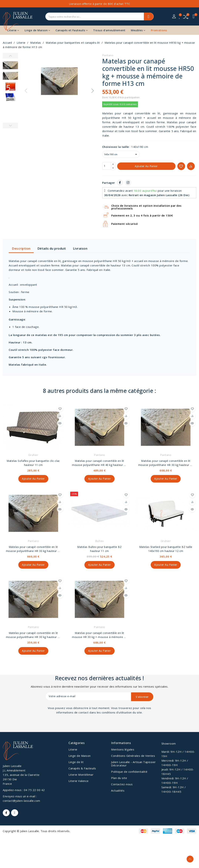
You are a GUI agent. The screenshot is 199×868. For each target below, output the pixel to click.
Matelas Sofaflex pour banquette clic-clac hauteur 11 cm (33, 463)
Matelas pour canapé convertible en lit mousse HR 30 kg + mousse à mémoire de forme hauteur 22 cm (99, 636)
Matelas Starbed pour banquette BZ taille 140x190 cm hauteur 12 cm (166, 549)
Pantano (108, 55)
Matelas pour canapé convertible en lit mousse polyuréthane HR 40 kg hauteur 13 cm (99, 463)
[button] (92, 91)
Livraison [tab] (80, 248)
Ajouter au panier (146, 166)
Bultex (99, 541)
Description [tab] (21, 248)
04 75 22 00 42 (34, 791)
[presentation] (76, 726)
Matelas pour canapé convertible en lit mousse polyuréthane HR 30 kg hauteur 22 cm (33, 549)
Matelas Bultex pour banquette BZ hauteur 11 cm (99, 549)
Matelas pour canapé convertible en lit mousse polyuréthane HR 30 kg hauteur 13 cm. (33, 636)
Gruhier (33, 455)
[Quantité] (107, 166)
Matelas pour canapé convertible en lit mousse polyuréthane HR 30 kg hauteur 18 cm (166, 463)
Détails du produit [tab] (52, 248)
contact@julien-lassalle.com (21, 801)
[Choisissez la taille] (121, 154)
